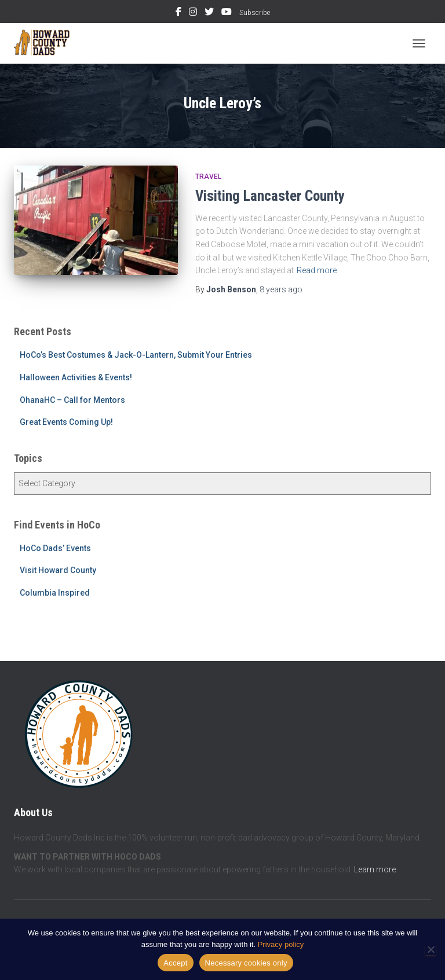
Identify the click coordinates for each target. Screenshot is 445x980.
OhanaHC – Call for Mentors (72, 400)
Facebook (178, 13)
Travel (208, 177)
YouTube (227, 13)
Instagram (193, 13)
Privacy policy (281, 944)
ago (281, 289)
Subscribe (255, 13)
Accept (175, 963)
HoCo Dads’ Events (55, 548)
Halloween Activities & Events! (76, 377)
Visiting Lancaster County (270, 196)
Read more (317, 270)
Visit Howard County (58, 570)
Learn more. (376, 869)
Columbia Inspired (55, 593)
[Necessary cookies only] (431, 949)
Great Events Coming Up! (66, 422)
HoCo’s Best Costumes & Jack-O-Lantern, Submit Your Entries (136, 355)
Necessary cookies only (246, 963)
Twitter (209, 13)
